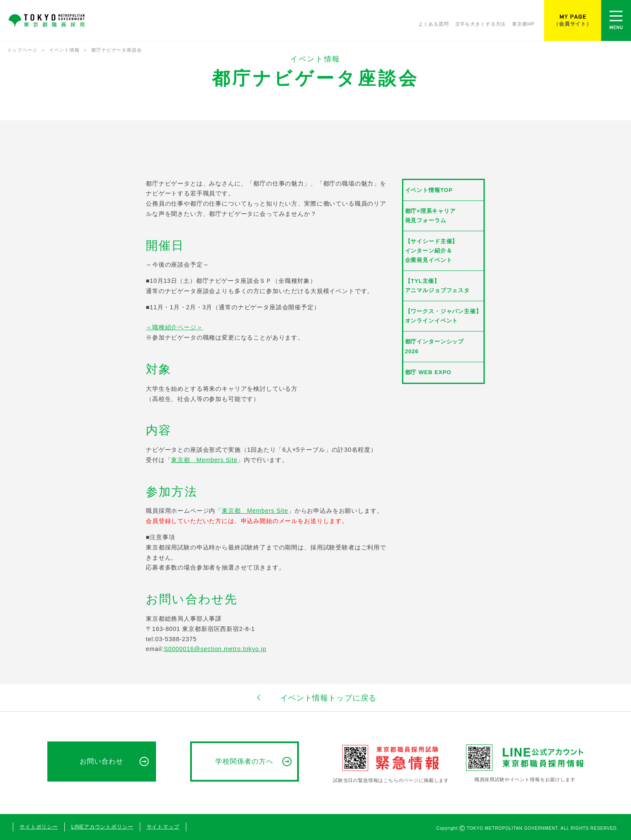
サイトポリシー (39, 827)
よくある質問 (433, 24)
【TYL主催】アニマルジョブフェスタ (437, 286)
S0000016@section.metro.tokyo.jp (215, 649)
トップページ (22, 50)
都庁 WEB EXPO (428, 372)
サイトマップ (163, 827)
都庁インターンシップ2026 (434, 346)
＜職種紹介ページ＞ (174, 327)
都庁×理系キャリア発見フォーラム (430, 216)
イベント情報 (64, 50)
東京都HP (523, 24)
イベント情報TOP (429, 190)
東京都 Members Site (204, 460)
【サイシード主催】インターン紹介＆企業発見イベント (432, 251)
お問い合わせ (101, 761)
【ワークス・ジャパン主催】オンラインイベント (443, 316)
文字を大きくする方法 (481, 24)
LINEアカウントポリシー (102, 827)
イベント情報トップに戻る (315, 698)
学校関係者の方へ (244, 761)
